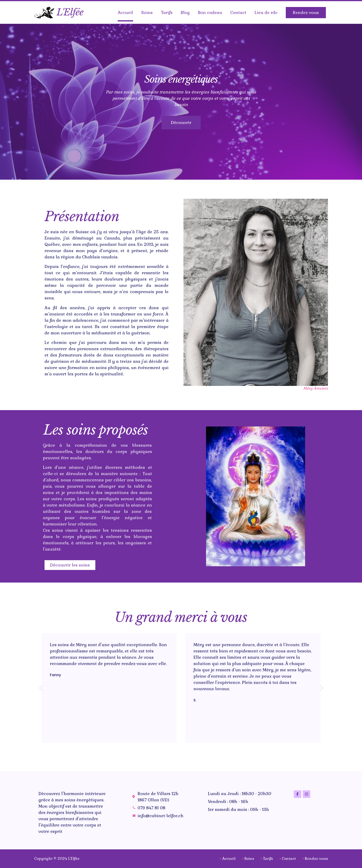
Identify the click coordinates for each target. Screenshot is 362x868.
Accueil (125, 12)
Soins (147, 12)
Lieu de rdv (266, 12)
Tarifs (167, 12)
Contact (238, 12)
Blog (185, 12)
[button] (126, 691)
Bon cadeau (210, 12)
